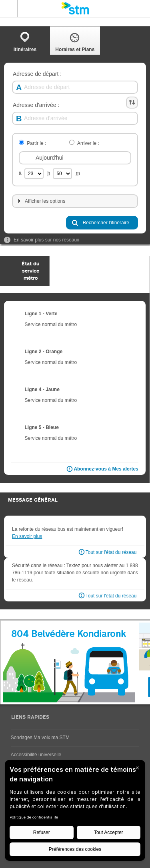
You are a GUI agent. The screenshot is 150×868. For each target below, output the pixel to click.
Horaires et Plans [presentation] (75, 42)
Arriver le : (88, 143)
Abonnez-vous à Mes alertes (102, 469)
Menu (9, 8)
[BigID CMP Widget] (75, 812)
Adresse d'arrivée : (36, 105)
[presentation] (25, 271)
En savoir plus (27, 536)
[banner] (75, 8)
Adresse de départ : (37, 74)
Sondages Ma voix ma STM (40, 738)
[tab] (25, 41)
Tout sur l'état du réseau (111, 552)
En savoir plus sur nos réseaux (42, 240)
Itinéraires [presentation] (25, 42)
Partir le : (36, 143)
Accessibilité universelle (36, 755)
